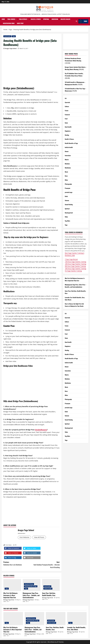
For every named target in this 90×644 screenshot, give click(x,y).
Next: (46, 565)
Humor (67, 151)
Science (67, 200)
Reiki (66, 196)
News (66, 176)
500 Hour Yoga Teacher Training (75, 269)
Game (66, 123)
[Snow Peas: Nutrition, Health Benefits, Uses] (56, 619)
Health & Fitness (36, 19)
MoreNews (51, 642)
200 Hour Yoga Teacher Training (75, 264)
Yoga (14, 36)
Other (66, 180)
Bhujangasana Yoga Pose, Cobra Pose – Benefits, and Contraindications (31, 595)
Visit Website (24, 537)
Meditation (55, 19)
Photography (68, 184)
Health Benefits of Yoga (31, 586)
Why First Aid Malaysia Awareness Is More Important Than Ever (10, 595)
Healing (67, 135)
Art (66, 98)
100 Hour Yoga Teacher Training (75, 262)
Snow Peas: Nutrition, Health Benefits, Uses (49, 594)
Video (66, 217)
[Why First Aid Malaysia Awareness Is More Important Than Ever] (12, 585)
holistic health (48, 589)
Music (66, 172)
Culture (67, 106)
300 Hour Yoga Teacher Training (75, 266)
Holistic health (65, 19)
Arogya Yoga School (11, 48)
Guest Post (20, 23)
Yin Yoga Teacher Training (73, 271)
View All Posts (39, 537)
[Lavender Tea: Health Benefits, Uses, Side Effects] (77, 619)
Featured (67, 115)
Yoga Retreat (23, 19)
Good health (7, 36)
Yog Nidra (67, 221)
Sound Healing (69, 204)
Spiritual (46, 19)
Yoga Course (11, 19)
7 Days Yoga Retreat (71, 259)
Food (66, 119)
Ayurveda (67, 102)
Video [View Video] (83, 21)
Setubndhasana (41, 430)
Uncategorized (69, 213)
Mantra (67, 160)
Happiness (68, 131)
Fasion (67, 111)
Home (3, 19)
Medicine (67, 164)
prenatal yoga (69, 192)
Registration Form (9, 23)
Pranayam (67, 188)
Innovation (68, 155)
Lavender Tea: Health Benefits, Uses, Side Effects (76, 628)
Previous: (17, 563)
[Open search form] (76, 21)
